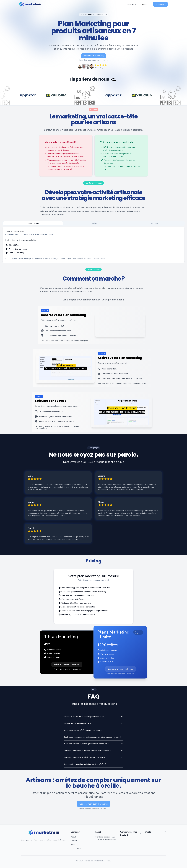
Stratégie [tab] (93, 223)
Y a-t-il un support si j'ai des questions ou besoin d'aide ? (93, 744)
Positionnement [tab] (33, 223)
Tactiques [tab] (154, 223)
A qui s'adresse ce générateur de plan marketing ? (93, 730)
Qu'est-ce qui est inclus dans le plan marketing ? (93, 717)
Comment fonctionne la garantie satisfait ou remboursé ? (93, 751)
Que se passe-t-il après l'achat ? (93, 723)
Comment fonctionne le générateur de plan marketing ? (93, 757)
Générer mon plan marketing (93, 56)
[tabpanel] (93, 245)
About (73, 837)
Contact (74, 841)
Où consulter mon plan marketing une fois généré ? (93, 764)
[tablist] (93, 223)
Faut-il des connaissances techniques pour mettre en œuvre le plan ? (93, 737)
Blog (73, 845)
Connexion (145, 4)
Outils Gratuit (76, 848)
